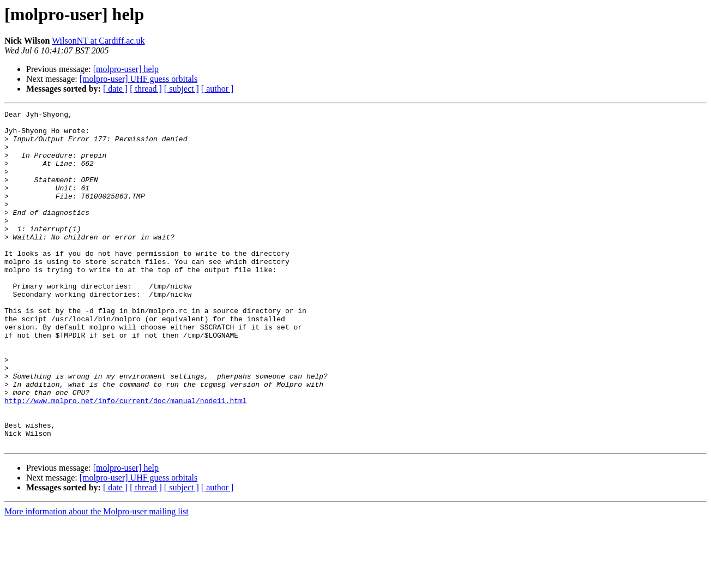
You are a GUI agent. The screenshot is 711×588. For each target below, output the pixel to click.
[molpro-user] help (126, 69)
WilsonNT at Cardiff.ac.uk (98, 41)
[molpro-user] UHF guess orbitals (138, 79)
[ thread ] (146, 89)
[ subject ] (182, 89)
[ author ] (218, 89)
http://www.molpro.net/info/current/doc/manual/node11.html (126, 459)
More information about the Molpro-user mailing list (97, 578)
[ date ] (115, 89)
